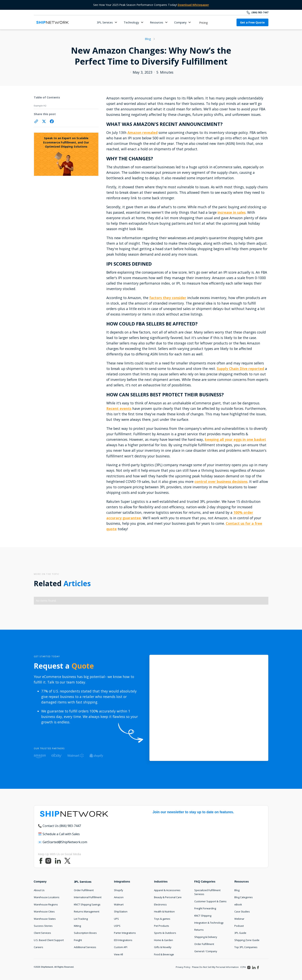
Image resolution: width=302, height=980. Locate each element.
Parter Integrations (125, 933)
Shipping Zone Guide (247, 940)
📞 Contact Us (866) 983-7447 (59, 826)
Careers (39, 947)
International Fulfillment (88, 897)
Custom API (121, 947)
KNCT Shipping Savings (87, 904)
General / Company (206, 951)
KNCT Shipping (203, 916)
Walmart (119, 904)
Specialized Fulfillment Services (207, 892)
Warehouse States (45, 919)
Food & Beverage (164, 954)
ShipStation (121, 911)
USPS (117, 926)
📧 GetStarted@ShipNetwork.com (63, 842)
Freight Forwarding (205, 908)
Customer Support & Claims (210, 901)
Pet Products (162, 926)
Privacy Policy (183, 967)
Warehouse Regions (46, 904)
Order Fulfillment (84, 890)
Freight (78, 940)
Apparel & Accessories (167, 890)
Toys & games (162, 919)
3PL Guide (240, 933)
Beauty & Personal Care (168, 897)
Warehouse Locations (47, 897)
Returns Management (87, 911)
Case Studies (242, 911)
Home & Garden (164, 940)
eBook (238, 904)
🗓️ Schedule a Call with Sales (59, 834)
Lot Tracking (81, 919)
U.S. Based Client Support (49, 940)
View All (118, 954)
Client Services (42, 933)
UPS (116, 919)
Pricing (203, 23)
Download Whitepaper (193, 5)
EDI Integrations (123, 940)
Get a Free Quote (252, 22)
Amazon (119, 897)
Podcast (239, 926)
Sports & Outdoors (165, 933)
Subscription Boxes (85, 933)
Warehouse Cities (44, 911)
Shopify (118, 890)
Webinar (239, 919)
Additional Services (85, 947)
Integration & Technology (209, 923)
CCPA (243, 967)
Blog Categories (244, 897)
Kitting (77, 926)
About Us (39, 890)
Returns (199, 930)
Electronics (160, 904)
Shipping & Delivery (206, 937)
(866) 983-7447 (260, 12)
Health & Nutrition (164, 911)
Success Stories (43, 926)
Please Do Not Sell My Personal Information (215, 967)
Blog (237, 890)
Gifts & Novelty (163, 947)
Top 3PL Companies (246, 947)
